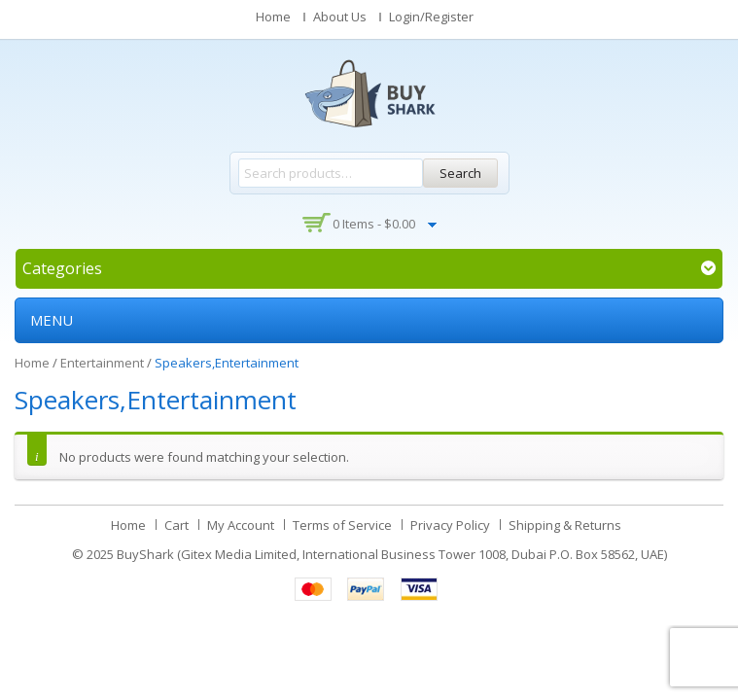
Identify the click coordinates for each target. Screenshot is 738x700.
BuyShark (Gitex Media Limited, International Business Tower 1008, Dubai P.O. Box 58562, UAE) (392, 554)
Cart (176, 525)
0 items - (374, 224)
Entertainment (102, 363)
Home (273, 17)
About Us (340, 17)
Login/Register (431, 17)
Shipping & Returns (565, 525)
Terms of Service (342, 525)
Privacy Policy (450, 525)
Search (460, 173)
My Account (241, 525)
